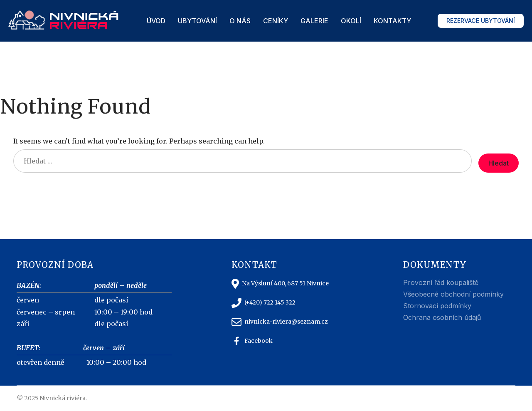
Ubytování (197, 21)
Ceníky (276, 21)
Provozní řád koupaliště (441, 282)
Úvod (156, 21)
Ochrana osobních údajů (442, 317)
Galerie (314, 21)
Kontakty (392, 21)
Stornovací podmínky (437, 306)
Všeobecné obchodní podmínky (453, 294)
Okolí (351, 21)
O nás (240, 21)
